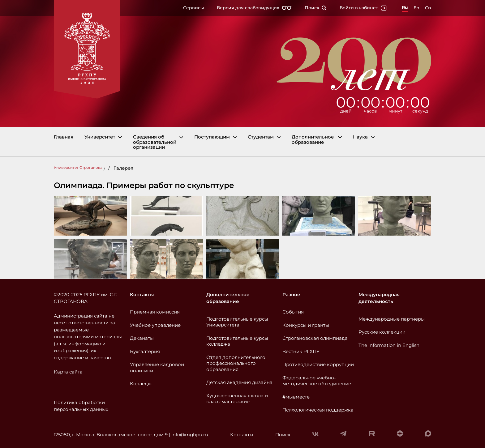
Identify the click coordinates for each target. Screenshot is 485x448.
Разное (291, 294)
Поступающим (212, 137)
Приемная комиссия (155, 312)
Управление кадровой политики (157, 367)
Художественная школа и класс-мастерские (237, 399)
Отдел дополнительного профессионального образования (236, 363)
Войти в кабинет (363, 8)
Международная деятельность (379, 298)
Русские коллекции (382, 332)
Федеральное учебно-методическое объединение (317, 381)
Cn (428, 8)
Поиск (316, 8)
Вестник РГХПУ (301, 351)
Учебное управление (155, 325)
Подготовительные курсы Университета (237, 322)
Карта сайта (68, 372)
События (293, 312)
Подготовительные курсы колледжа (237, 341)
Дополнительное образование (313, 140)
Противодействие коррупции (318, 364)
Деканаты (142, 338)
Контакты (142, 294)
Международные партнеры (392, 319)
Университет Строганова (78, 167)
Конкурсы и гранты (306, 325)
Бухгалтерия (145, 351)
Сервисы (193, 8)
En (416, 8)
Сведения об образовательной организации (155, 142)
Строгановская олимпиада (315, 338)
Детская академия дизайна (239, 382)
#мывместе (296, 397)
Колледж (141, 384)
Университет (100, 137)
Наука (360, 137)
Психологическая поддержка (318, 410)
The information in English (389, 345)
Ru (405, 7)
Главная (64, 137)
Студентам (261, 137)
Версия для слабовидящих (254, 8)
